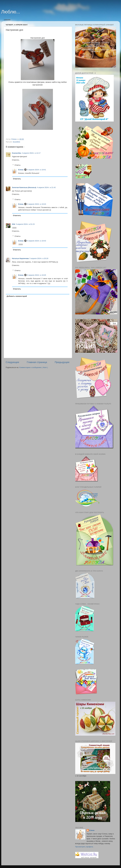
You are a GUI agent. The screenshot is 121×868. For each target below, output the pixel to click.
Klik (14, 224)
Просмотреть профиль (84, 847)
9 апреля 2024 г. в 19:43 (37, 204)
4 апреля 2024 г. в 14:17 (31, 153)
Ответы (18, 165)
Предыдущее (62, 362)
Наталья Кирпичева (20, 258)
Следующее (12, 362)
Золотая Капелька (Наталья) (24, 187)
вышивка (16, 142)
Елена (21, 170)
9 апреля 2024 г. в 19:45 (37, 275)
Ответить (16, 160)
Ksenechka (17, 153)
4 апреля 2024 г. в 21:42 (46, 187)
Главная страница (37, 362)
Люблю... (11, 12)
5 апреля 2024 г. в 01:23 (25, 224)
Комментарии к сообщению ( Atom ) (34, 367)
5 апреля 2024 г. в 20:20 (39, 258)
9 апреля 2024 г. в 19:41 (37, 170)
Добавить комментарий (17, 296)
